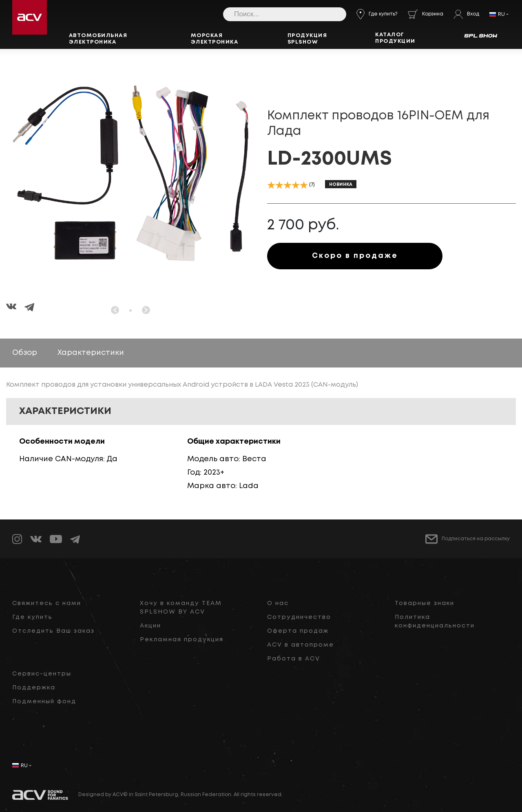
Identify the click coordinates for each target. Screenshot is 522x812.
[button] (130, 310)
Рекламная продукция (182, 640)
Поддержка (34, 688)
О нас (278, 603)
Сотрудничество (299, 617)
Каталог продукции (395, 38)
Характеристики (91, 353)
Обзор (25, 353)
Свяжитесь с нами (47, 603)
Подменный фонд (44, 702)
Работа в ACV (294, 659)
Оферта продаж (298, 631)
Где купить (32, 617)
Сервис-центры (42, 674)
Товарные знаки (425, 603)
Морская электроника (215, 39)
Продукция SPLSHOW (307, 39)
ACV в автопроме (301, 645)
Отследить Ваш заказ (53, 631)
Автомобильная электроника (98, 39)
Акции (150, 626)
